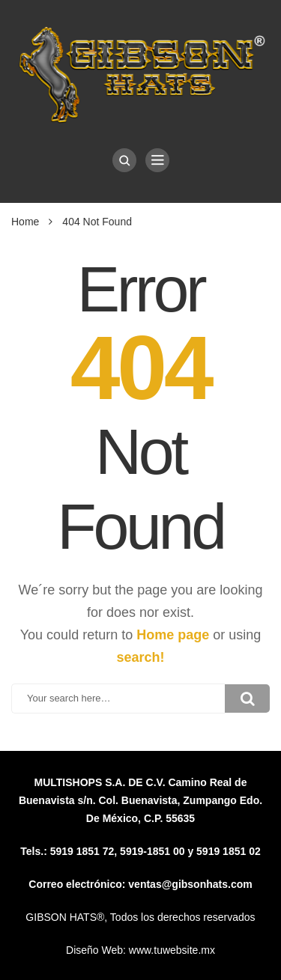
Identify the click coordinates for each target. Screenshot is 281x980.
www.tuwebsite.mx (172, 950)
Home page (173, 635)
